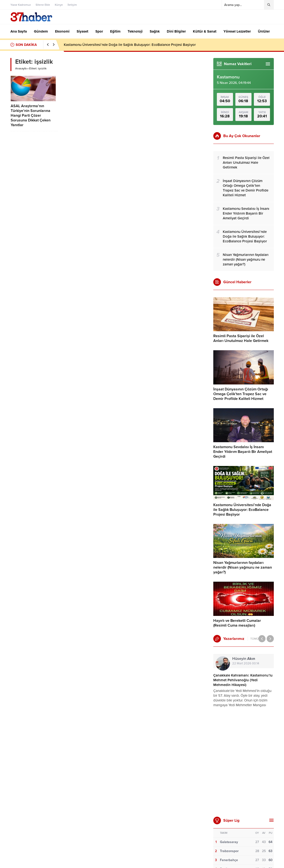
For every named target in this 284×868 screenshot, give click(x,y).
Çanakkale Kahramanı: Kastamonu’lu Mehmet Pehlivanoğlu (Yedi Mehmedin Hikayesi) (243, 680)
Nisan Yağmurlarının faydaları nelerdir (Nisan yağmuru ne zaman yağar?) (243, 567)
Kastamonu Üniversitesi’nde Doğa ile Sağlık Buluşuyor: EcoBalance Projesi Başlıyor (130, 45)
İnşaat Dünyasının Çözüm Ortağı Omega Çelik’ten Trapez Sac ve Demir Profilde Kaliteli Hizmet (241, 394)
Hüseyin (244, 659)
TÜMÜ (254, 639)
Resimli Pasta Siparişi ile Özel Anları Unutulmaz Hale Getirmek (241, 338)
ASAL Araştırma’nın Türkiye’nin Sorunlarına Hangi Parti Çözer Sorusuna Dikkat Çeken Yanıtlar (31, 115)
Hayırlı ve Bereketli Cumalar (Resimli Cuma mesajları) (237, 623)
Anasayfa (21, 68)
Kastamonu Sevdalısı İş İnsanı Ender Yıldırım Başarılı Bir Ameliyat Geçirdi (243, 452)
